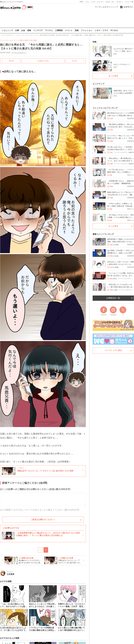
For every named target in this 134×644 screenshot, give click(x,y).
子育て (81, 2)
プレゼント (120, 2)
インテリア (38, 30)
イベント (69, 30)
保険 (29, 30)
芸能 (77, 30)
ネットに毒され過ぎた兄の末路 (25, 40)
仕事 (17, 30)
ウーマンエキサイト (19, 53)
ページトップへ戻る (113, 350)
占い (113, 2)
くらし (87, 2)
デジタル (114, 30)
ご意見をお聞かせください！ (43, 520)
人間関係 (59, 30)
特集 (95, 42)
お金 (23, 30)
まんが (108, 2)
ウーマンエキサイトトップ (106, 7)
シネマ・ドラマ (101, 30)
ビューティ (101, 2)
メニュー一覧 (129, 2)
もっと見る (113, 76)
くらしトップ (7, 30)
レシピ (93, 2)
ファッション (87, 30)
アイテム (49, 30)
